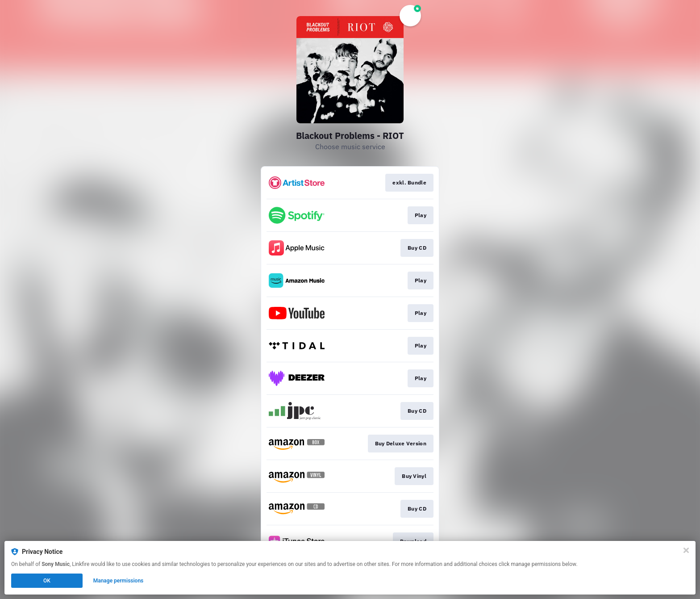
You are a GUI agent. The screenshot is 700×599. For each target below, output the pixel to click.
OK (47, 581)
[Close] (686, 550)
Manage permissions (119, 581)
